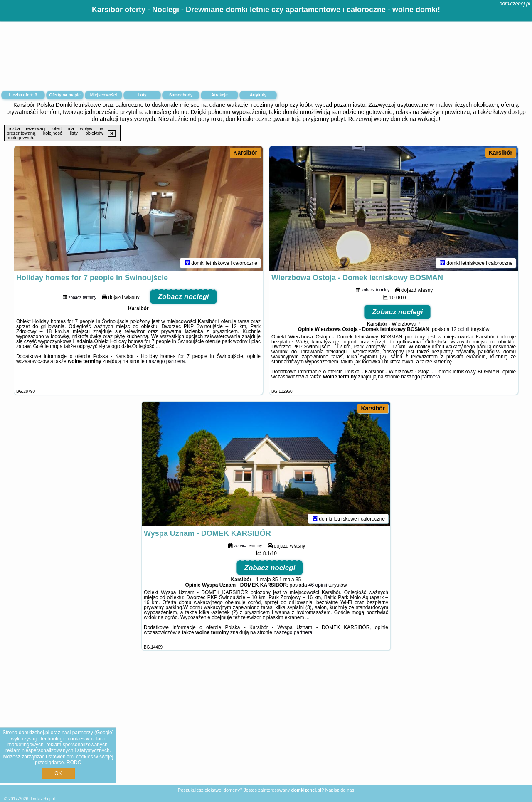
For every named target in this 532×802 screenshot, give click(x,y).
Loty (142, 95)
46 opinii (318, 585)
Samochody (181, 95)
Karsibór (245, 153)
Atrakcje (219, 95)
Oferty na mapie (65, 95)
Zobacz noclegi (183, 297)
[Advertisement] (266, 724)
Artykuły (258, 95)
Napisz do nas (340, 790)
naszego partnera (165, 361)
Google (104, 733)
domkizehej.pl (515, 4)
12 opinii (460, 329)
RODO (74, 763)
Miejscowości (103, 95)
